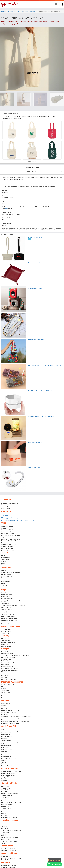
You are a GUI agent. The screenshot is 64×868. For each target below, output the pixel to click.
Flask (3, 696)
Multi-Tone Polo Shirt (7, 550)
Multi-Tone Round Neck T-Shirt (10, 541)
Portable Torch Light (7, 733)
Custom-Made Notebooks (9, 866)
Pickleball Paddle (6, 659)
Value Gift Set (5, 652)
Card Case (4, 762)
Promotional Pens (6, 856)
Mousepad (4, 799)
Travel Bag (4, 827)
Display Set (5, 714)
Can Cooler (5, 747)
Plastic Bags (5, 602)
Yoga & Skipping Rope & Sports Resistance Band (15, 655)
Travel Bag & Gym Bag (8, 615)
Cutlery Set (5, 676)
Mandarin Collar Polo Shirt (9, 548)
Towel (3, 674)
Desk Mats (4, 792)
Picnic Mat (4, 677)
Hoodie (3, 563)
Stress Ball (4, 751)
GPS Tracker (5, 810)
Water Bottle (5, 690)
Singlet (3, 543)
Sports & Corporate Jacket (9, 565)
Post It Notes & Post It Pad (9, 712)
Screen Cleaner (6, 755)
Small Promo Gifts (9, 726)
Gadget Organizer (7, 609)
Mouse (3, 812)
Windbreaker (5, 556)
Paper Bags (5, 593)
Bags (4, 590)
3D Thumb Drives (6, 629)
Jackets (5, 553)
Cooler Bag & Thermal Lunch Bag (11, 600)
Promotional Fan (6, 764)
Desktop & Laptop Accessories (10, 794)
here (7, 209)
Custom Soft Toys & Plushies (10, 670)
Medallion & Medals (7, 736)
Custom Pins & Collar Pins (9, 758)
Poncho (4, 561)
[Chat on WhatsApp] (54, 864)
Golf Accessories (6, 665)
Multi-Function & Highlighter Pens (11, 858)
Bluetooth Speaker (7, 804)
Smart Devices (5, 790)
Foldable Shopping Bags (8, 642)
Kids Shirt (4, 528)
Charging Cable (6, 777)
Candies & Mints (6, 746)
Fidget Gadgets (6, 735)
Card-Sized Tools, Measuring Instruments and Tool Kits (17, 731)
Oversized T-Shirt (6, 532)
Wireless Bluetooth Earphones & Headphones (15, 803)
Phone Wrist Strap (7, 576)
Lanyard (4, 583)
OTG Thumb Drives (7, 631)
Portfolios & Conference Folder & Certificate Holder (16, 716)
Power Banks (7, 846)
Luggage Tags (5, 839)
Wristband (4, 585)
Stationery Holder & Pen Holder (10, 711)
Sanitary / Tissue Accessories (10, 766)
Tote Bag (5, 636)
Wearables (6, 568)
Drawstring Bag (6, 596)
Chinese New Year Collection (10, 668)
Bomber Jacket (6, 558)
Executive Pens (6, 860)
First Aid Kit (5, 823)
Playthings (4, 760)
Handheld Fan (5, 806)
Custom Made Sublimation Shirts (11, 535)
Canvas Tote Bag (6, 644)
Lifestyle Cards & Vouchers (9, 657)
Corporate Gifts (11, 11)
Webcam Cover (6, 788)
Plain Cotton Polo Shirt (8, 530)
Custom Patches (6, 740)
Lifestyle (20, 11)
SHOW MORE (32, 161)
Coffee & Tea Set (6, 692)
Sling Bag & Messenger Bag (9, 620)
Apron (3, 580)
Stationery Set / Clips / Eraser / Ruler (12, 718)
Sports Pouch (5, 624)
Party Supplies (5, 744)
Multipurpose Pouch (7, 598)
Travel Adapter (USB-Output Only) (11, 830)
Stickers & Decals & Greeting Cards (12, 742)
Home (3, 11)
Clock (3, 729)
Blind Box (4, 738)
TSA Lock (4, 843)
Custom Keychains (7, 749)
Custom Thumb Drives (11, 627)
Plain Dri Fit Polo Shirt (7, 526)
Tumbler (4, 694)
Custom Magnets (6, 757)
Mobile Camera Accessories (9, 775)
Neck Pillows (5, 828)
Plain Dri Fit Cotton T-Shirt (9, 545)
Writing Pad (5, 709)
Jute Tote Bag (5, 641)
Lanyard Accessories (7, 574)
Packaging (4, 705)
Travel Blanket (5, 825)
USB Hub (4, 814)
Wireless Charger (6, 808)
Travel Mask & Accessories (9, 841)
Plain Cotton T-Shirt (7, 546)
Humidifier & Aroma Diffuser (9, 817)
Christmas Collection (7, 666)
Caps (3, 587)
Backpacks (4, 622)
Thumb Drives (5, 633)
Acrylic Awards (6, 703)
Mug (3, 698)
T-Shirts (5, 523)
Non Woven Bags (6, 646)
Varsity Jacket (5, 559)
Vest (3, 578)
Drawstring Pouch (7, 594)
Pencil (3, 707)
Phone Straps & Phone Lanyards (11, 572)
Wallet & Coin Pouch (7, 654)
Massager (4, 815)
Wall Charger (5, 797)
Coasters (4, 753)
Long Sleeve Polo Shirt (8, 534)
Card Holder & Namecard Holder (10, 723)
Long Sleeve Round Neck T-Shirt (11, 539)
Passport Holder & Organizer (10, 838)
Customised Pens (9, 853)
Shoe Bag (4, 611)
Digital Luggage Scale (7, 836)
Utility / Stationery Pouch (9, 616)
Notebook (6, 863)
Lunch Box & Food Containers (10, 679)
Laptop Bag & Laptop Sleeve (9, 618)
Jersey (3, 537)
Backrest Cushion (6, 661)
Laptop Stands (6, 801)
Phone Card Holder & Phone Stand (11, 771)
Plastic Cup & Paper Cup (8, 685)
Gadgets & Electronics (11, 783)
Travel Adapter (6, 832)
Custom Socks (5, 581)
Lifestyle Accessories (31, 11)
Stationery (6, 701)
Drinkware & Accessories (12, 682)
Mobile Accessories (10, 769)
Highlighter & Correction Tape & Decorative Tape (15, 722)
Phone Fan (4, 781)
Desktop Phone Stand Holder (10, 773)
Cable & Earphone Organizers (10, 779)
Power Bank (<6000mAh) (8, 849)
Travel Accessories (10, 820)
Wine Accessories (7, 687)
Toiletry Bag (5, 613)
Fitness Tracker (6, 786)
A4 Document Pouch (7, 607)
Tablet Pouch (5, 604)
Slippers (4, 571)
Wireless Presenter (7, 795)
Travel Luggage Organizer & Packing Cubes (14, 605)
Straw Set (4, 689)
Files (3, 720)
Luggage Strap (6, 834)
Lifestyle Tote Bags (7, 639)
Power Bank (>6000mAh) (9, 851)
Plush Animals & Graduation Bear (11, 663)
